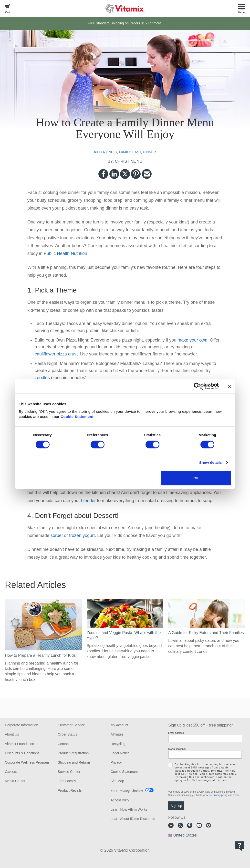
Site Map (117, 781)
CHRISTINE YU (129, 161)
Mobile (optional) (177, 749)
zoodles (42, 378)
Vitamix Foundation (20, 744)
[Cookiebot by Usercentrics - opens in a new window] (197, 386)
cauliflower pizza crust (56, 354)
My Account (119, 725)
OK (196, 478)
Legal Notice (120, 753)
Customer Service (71, 725)
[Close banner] (229, 386)
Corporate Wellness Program (27, 762)
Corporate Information (21, 725)
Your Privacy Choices (127, 791)
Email (147, 174)
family (125, 152)
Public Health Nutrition (65, 253)
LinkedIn (114, 174)
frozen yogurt (82, 535)
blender (88, 501)
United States (185, 835)
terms (236, 795)
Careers (11, 772)
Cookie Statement (77, 417)
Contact (63, 744)
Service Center (69, 772)
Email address (176, 733)
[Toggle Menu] (241, 8)
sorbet (57, 535)
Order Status (67, 734)
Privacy (116, 762)
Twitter (125, 174)
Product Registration (73, 753)
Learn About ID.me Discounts (133, 819)
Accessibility (120, 800)
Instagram (208, 825)
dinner (149, 152)
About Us (12, 734)
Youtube (199, 825)
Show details (211, 462)
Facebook (103, 174)
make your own (192, 340)
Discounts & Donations (22, 753)
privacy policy (220, 795)
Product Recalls (70, 790)
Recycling (118, 744)
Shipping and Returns (74, 762)
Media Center (15, 781)
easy (137, 152)
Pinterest (136, 174)
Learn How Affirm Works (129, 809)
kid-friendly (105, 152)
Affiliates (117, 734)
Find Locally (67, 781)
